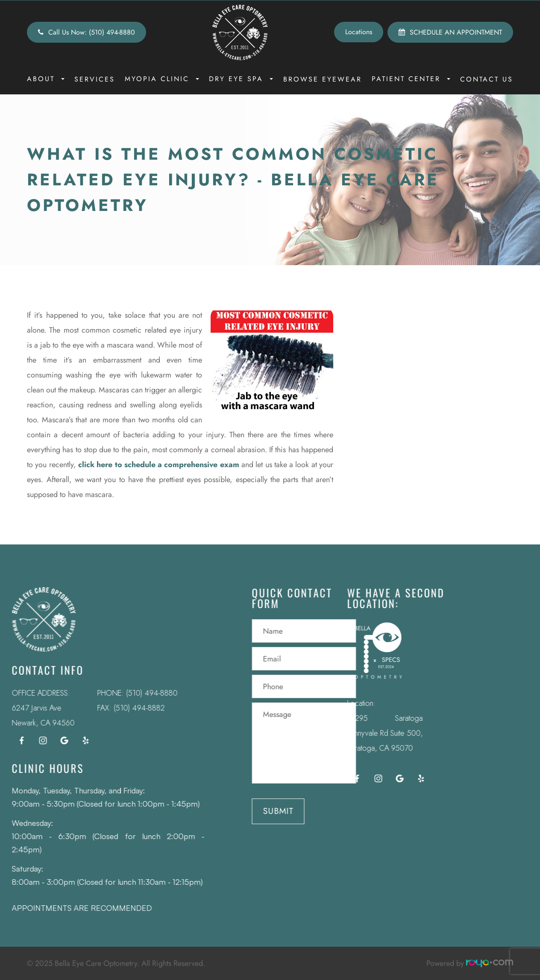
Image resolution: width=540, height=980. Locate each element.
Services (95, 79)
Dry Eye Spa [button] (241, 79)
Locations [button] (359, 32)
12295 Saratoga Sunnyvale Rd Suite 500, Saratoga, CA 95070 (372, 733)
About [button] (46, 79)
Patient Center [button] (411, 79)
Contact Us (487, 79)
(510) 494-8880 (139, 693)
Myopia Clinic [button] (162, 79)
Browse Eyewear (323, 79)
